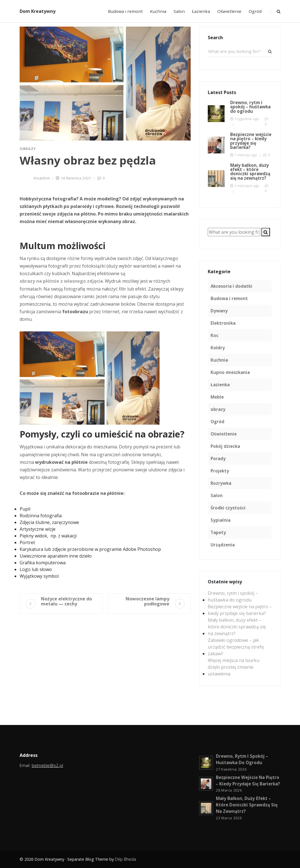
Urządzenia (223, 545)
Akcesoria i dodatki (231, 286)
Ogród (255, 11)
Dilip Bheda (125, 859)
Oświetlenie (229, 11)
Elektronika (223, 323)
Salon (179, 11)
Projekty (220, 471)
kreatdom (42, 178)
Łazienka (201, 11)
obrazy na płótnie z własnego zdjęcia (61, 281)
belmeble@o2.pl (47, 765)
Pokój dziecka (225, 446)
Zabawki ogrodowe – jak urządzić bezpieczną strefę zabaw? (236, 647)
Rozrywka (221, 483)
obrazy (28, 149)
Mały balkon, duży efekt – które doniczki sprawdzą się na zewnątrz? (237, 627)
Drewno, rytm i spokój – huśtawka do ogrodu (233, 596)
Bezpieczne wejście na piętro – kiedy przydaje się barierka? (240, 610)
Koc (214, 335)
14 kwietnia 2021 (76, 178)
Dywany (219, 311)
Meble (217, 397)
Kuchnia (158, 11)
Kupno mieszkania (230, 372)
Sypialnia (221, 520)
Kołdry (218, 348)
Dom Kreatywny (38, 11)
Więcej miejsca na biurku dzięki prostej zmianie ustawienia (234, 667)
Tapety (218, 532)
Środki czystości (228, 508)
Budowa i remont (125, 11)
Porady (218, 458)
